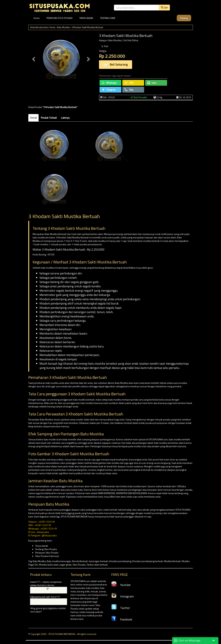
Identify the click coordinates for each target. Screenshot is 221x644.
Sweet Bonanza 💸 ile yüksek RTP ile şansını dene (48, 590)
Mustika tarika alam (49, 565)
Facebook (122, 619)
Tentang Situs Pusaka (46, 549)
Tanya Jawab (42, 546)
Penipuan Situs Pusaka (47, 553)
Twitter (121, 608)
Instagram (122, 596)
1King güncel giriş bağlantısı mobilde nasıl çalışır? (48, 610)
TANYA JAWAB (86, 18)
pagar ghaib (66, 565)
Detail (33, 118)
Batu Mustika (63, 27)
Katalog (184, 18)
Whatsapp (109, 83)
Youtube (121, 585)
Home (37, 18)
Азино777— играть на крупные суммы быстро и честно (46, 583)
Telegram (109, 90)
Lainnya (65, 118)
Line (152, 83)
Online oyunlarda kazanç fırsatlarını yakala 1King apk (47, 602)
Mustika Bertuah (172, 561)
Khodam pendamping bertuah (148, 561)
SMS (129, 83)
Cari (164, 7)
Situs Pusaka (79, 565)
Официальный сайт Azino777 (45, 597)
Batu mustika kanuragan (59, 561)
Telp (129, 90)
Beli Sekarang (116, 65)
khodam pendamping (120, 561)
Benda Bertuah (80, 561)
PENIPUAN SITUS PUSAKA (59, 18)
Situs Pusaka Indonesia (47, 556)
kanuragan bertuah (99, 561)
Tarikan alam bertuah (97, 565)
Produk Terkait (49, 118)
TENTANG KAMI (108, 18)
